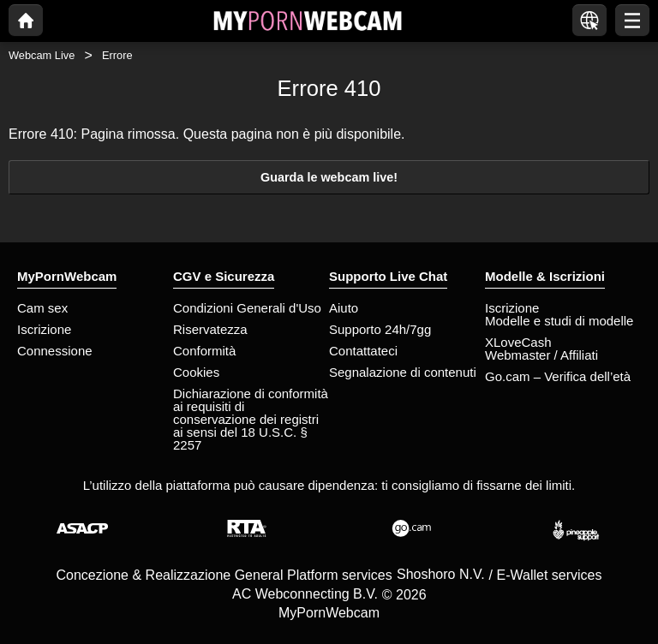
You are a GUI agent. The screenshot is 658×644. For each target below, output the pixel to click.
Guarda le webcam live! (329, 177)
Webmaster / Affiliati (541, 355)
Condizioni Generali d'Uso (247, 308)
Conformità (204, 351)
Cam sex (42, 308)
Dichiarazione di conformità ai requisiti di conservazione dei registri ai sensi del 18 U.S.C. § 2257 (251, 419)
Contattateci (363, 351)
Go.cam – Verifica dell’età (558, 376)
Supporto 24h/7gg (380, 329)
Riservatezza (210, 329)
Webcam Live (42, 55)
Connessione (55, 351)
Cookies (196, 372)
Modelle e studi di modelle (559, 321)
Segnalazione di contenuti (403, 372)
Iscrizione (44, 329)
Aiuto (344, 308)
